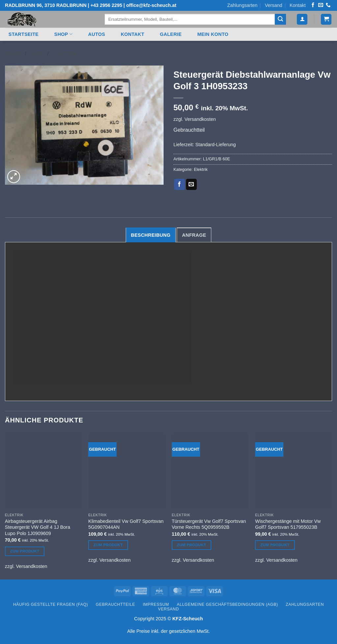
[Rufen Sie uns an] (328, 5)
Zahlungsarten (242, 5)
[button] (302, 19)
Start (13, 54)
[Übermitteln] (280, 19)
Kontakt (298, 5)
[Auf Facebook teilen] (180, 184)
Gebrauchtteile (115, 604)
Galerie (171, 34)
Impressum (156, 604)
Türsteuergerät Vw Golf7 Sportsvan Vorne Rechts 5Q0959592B (209, 524)
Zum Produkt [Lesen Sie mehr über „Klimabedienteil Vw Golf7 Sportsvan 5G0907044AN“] (108, 545)
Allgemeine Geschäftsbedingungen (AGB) (227, 604)
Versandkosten (200, 119)
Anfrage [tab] (194, 235)
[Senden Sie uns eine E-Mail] (321, 5)
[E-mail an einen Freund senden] (191, 184)
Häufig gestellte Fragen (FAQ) (51, 604)
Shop (63, 34)
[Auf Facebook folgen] (313, 5)
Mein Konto (213, 34)
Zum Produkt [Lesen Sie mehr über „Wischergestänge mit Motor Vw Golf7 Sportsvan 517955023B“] (275, 545)
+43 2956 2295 (106, 5)
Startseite (24, 34)
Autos (97, 34)
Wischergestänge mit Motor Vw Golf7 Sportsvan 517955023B (288, 524)
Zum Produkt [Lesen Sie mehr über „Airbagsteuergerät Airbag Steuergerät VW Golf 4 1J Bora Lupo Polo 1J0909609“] (25, 551)
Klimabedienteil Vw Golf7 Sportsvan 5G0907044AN (126, 524)
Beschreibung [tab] (151, 235)
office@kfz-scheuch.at (151, 5)
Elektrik (64, 54)
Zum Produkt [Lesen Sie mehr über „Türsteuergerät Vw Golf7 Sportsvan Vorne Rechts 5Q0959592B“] (192, 545)
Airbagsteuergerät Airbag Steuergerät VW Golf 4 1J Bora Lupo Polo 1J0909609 (38, 527)
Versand (274, 5)
